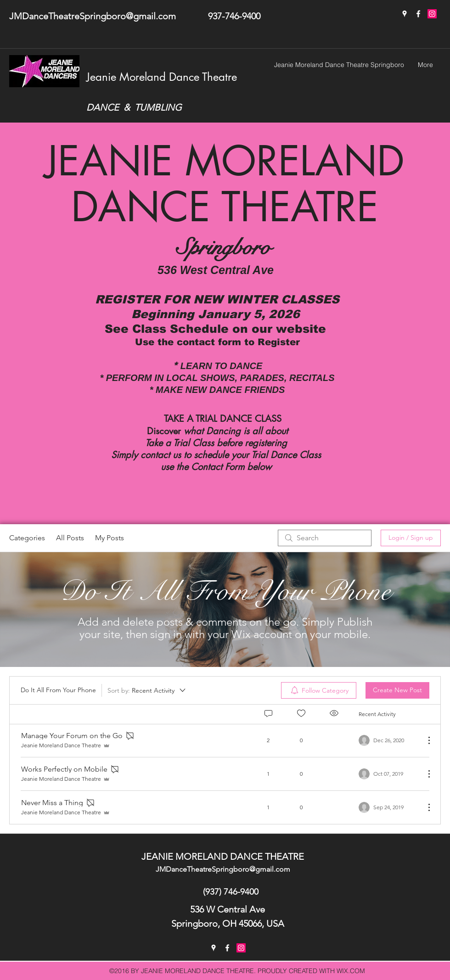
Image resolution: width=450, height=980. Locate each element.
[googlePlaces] (405, 14)
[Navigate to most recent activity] (388, 740)
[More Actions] (424, 740)
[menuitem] (319, 690)
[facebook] (418, 14)
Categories (27, 538)
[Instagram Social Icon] (241, 948)
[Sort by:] (147, 690)
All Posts (70, 538)
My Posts (110, 538)
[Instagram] (432, 14)
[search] (325, 538)
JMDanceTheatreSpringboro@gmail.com (93, 16)
